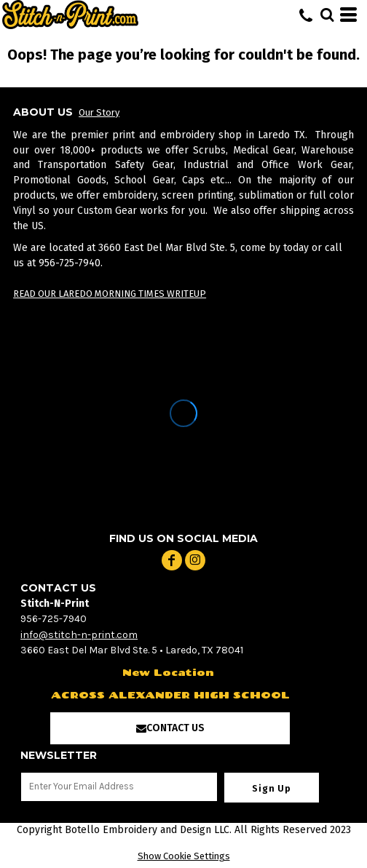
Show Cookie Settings (184, 856)
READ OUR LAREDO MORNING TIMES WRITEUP (110, 294)
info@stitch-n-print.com (79, 635)
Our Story (99, 112)
